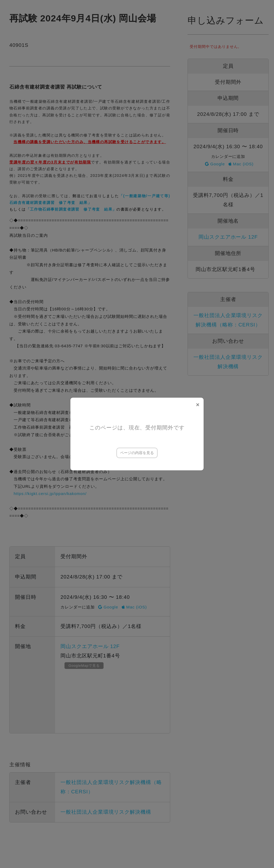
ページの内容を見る (137, 453)
